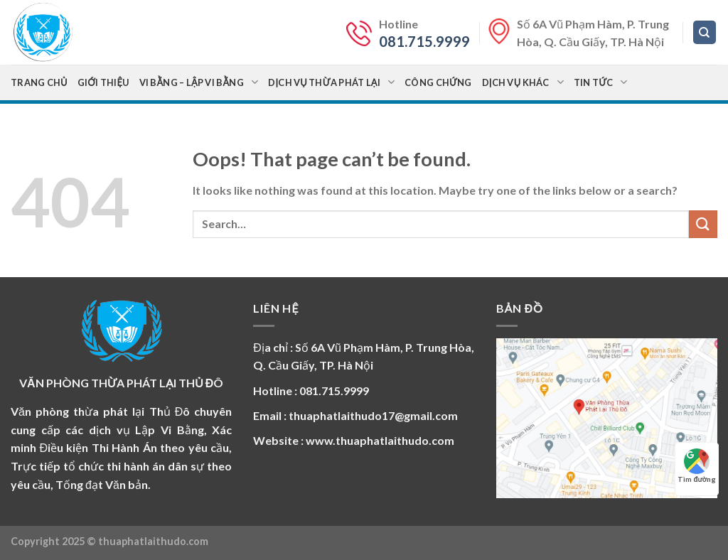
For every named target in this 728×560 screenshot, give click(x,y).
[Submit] (703, 224)
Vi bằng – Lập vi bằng (199, 82)
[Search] (705, 32)
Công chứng (438, 82)
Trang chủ (39, 82)
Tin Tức (601, 82)
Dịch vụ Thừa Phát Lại (331, 82)
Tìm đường (697, 466)
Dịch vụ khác (523, 82)
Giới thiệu (103, 82)
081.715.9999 (424, 41)
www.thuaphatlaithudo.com (380, 440)
